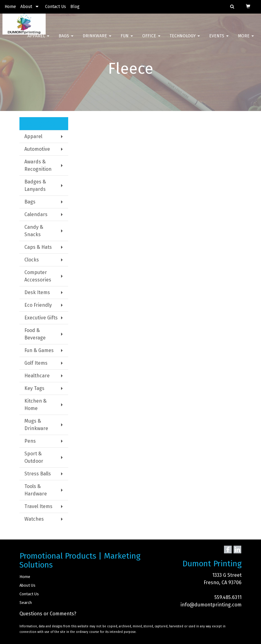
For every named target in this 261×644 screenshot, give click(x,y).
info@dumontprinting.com (211, 605)
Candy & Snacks (34, 231)
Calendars (36, 214)
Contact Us (56, 7)
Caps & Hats (38, 247)
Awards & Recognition (38, 165)
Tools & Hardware (36, 490)
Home (10, 7)
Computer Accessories (38, 276)
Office (151, 40)
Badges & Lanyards (35, 185)
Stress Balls (38, 474)
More (246, 40)
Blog (75, 7)
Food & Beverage (35, 334)
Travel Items (38, 506)
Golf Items (36, 363)
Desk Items (37, 292)
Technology (185, 40)
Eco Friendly (38, 305)
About (26, 7)
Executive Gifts (41, 318)
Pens (30, 441)
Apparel (38, 40)
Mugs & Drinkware (36, 425)
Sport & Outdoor (34, 457)
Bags (66, 40)
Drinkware (97, 40)
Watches (34, 519)
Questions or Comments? (48, 614)
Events (219, 40)
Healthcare (37, 376)
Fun (127, 40)
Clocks (32, 260)
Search (26, 603)
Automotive (37, 149)
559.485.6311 (228, 597)
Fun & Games (39, 350)
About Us (27, 585)
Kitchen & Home (35, 405)
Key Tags (34, 388)
